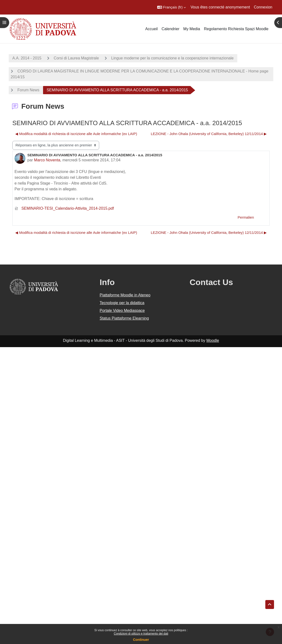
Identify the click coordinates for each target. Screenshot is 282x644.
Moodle (213, 340)
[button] (171, 7)
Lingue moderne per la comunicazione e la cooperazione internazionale (172, 58)
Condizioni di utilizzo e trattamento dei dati (141, 634)
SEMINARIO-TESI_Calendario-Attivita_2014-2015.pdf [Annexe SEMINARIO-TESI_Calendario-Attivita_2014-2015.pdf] (64, 208)
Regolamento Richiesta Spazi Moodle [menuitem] (236, 29)
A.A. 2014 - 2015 (27, 58)
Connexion (263, 7)
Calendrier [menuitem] (171, 29)
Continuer (141, 640)
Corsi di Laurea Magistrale (76, 58)
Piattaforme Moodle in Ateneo (125, 295)
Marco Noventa (47, 160)
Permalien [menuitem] (246, 217)
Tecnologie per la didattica (122, 303)
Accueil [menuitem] (151, 29)
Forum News (28, 90)
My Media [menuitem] (192, 29)
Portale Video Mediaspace (122, 311)
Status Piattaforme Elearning (124, 318)
